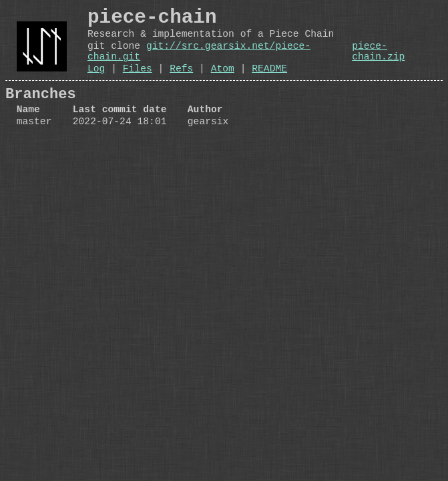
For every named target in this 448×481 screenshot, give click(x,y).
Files (138, 83)
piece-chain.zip (378, 61)
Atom (223, 83)
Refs (181, 83)
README (269, 83)
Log (96, 83)
